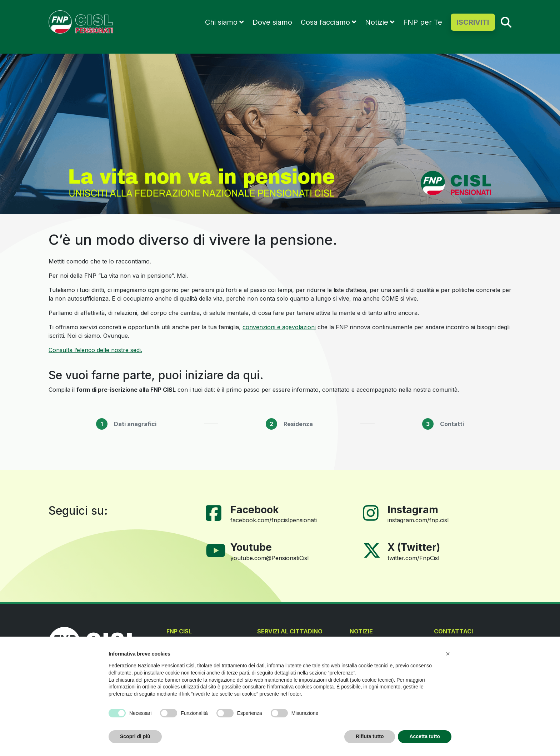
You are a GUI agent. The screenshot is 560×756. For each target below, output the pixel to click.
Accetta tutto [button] (425, 736)
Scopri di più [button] (135, 736)
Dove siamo (272, 22)
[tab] (126, 424)
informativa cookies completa (302, 687)
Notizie (377, 22)
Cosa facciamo (325, 22)
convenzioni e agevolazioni (279, 327)
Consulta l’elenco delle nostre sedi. (95, 350)
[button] (448, 654)
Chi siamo (221, 22)
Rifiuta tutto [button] (370, 736)
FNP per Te (423, 22)
